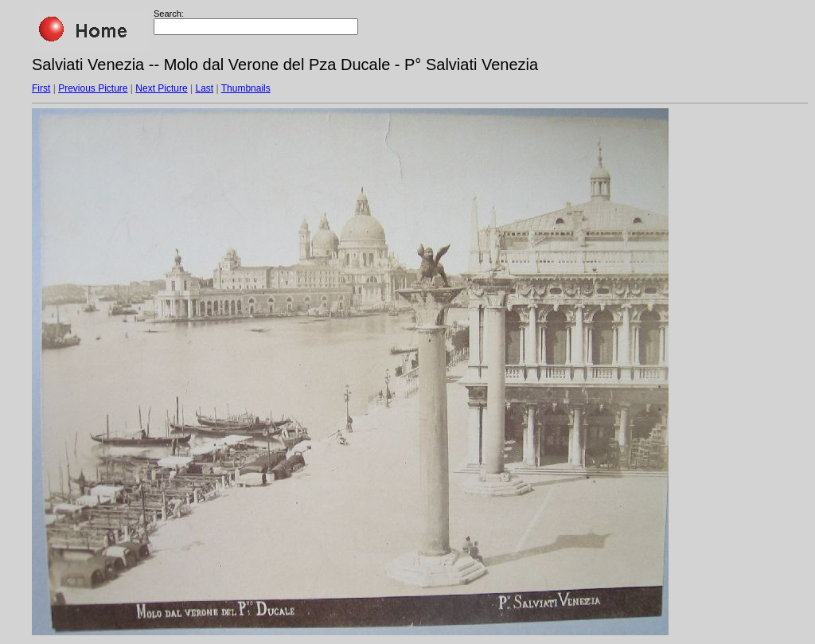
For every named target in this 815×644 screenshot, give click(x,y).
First (41, 88)
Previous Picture (93, 88)
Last (204, 88)
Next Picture (161, 88)
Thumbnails (246, 88)
